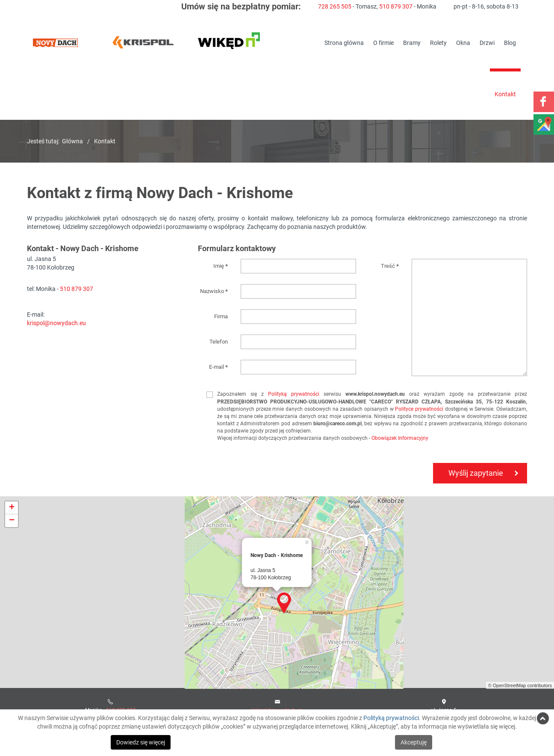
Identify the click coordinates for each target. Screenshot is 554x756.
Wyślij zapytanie (476, 473)
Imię (221, 266)
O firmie (383, 43)
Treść (390, 266)
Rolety (438, 43)
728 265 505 (335, 6)
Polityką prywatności (294, 394)
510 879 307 (396, 6)
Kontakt (505, 94)
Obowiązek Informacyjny (400, 438)
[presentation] (258, 484)
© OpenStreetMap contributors (520, 685)
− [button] (12, 521)
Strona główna (344, 43)
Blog (510, 43)
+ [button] (12, 508)
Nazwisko (214, 291)
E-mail (218, 367)
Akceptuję (414, 742)
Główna (72, 141)
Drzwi (487, 43)
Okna (463, 43)
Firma (221, 316)
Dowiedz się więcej (141, 742)
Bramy (412, 43)
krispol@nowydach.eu (56, 323)
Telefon (219, 341)
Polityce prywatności (419, 409)
